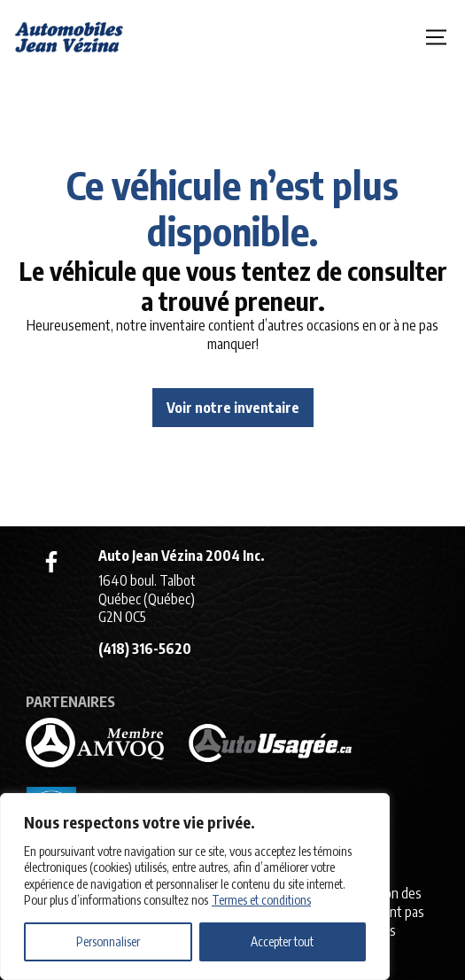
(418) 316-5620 (145, 649)
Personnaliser (108, 941)
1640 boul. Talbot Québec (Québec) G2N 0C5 (147, 599)
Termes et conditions (261, 900)
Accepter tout (282, 941)
